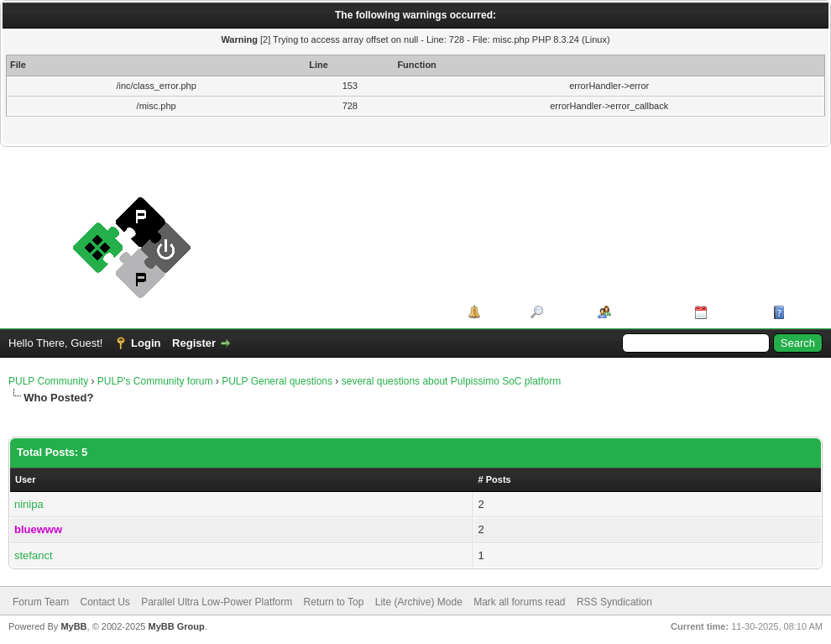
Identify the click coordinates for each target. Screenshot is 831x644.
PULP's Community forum (155, 381)
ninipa (29, 504)
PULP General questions (277, 381)
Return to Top (334, 602)
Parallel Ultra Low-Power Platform (217, 602)
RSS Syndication (614, 602)
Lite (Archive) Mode (419, 602)
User (25, 479)
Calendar (734, 312)
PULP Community (48, 381)
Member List (647, 312)
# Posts (495, 479)
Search (564, 312)
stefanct (34, 555)
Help (801, 312)
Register (194, 343)
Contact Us (105, 602)
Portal (500, 312)
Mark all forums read (519, 602)
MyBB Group (176, 626)
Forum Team (41, 602)
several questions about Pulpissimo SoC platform (451, 381)
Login (146, 343)
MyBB (73, 626)
